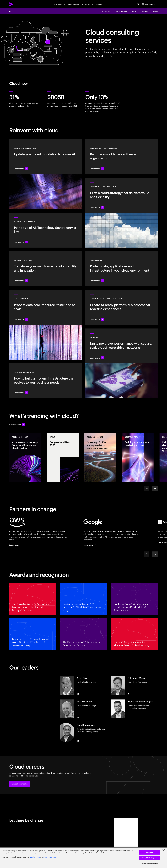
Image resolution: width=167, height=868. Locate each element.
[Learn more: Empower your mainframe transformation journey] (45, 269)
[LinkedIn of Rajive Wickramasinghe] (129, 717)
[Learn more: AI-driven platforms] (122, 307)
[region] (83, 858)
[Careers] (101, 4)
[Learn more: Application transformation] (122, 157)
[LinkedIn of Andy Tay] (78, 694)
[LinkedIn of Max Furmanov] (78, 717)
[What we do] (60, 4)
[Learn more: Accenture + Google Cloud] (90, 545)
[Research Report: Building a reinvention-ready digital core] (138, 457)
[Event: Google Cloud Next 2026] (63, 457)
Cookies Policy (35, 857)
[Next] (155, 489)
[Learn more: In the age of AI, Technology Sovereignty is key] (45, 230)
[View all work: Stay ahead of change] (17, 424)
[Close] (164, 850)
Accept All (149, 852)
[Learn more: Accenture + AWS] (16, 545)
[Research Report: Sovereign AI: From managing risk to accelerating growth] (100, 457)
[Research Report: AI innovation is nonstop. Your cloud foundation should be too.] (25, 457)
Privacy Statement (49, 857)
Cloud (12, 11)
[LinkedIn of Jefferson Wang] (129, 694)
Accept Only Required (149, 858)
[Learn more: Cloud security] (122, 269)
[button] (20, 784)
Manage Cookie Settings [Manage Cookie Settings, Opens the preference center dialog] (149, 863)
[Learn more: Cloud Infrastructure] (45, 381)
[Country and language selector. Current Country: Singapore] (149, 4)
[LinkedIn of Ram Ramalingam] (78, 741)
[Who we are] (88, 4)
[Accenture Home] (16, 4)
